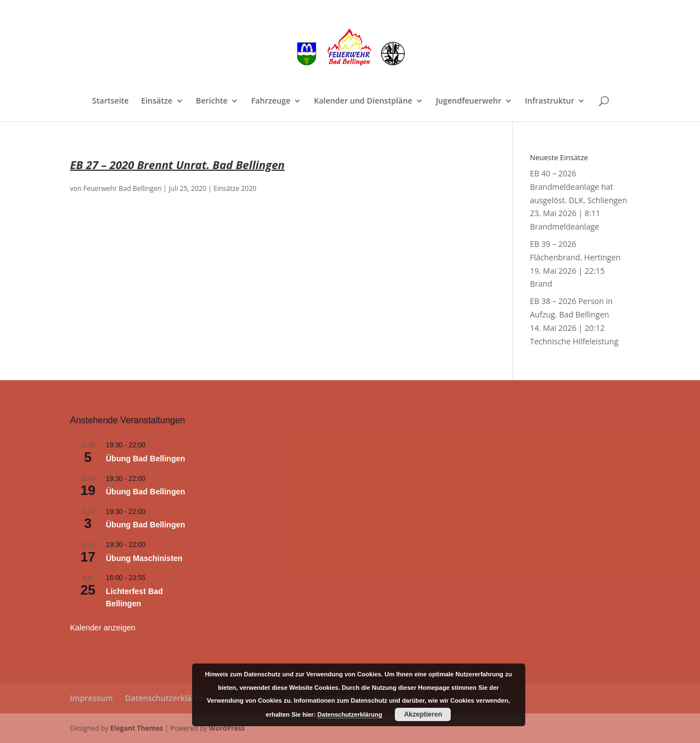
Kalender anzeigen (103, 628)
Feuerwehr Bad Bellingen (123, 188)
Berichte (212, 101)
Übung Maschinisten (144, 558)
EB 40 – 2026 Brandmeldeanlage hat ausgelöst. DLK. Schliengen (578, 187)
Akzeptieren (423, 714)
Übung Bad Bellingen (146, 459)
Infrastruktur (549, 101)
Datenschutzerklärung (167, 698)
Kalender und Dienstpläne (363, 101)
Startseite (111, 101)
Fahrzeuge (270, 101)
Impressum (91, 698)
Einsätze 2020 (235, 188)
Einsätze (157, 101)
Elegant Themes (137, 728)
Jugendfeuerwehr (468, 101)
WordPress (227, 728)
